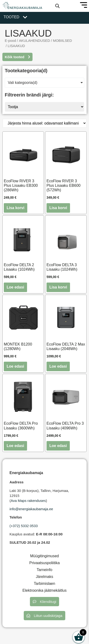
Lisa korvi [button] (16, 208)
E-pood (10, 41)
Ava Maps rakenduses (28, 501)
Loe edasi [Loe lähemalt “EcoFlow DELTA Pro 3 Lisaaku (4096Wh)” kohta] (58, 446)
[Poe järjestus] (45, 123)
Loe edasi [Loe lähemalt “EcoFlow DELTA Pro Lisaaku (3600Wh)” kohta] (15, 446)
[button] (44, 602)
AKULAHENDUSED (35, 41)
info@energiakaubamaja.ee (31, 509)
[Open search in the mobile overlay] (57, 6)
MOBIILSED (62, 41)
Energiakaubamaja (26, 473)
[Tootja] (44, 107)
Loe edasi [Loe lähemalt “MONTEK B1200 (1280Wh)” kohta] (15, 366)
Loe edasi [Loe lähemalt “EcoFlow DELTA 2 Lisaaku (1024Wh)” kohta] (15, 287)
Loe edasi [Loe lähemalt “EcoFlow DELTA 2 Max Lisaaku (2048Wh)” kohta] (58, 366)
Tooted (11, 17)
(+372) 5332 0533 (24, 526)
